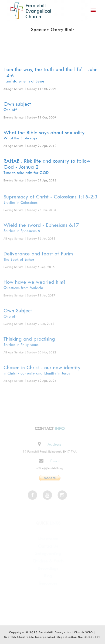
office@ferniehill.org (48, 468)
